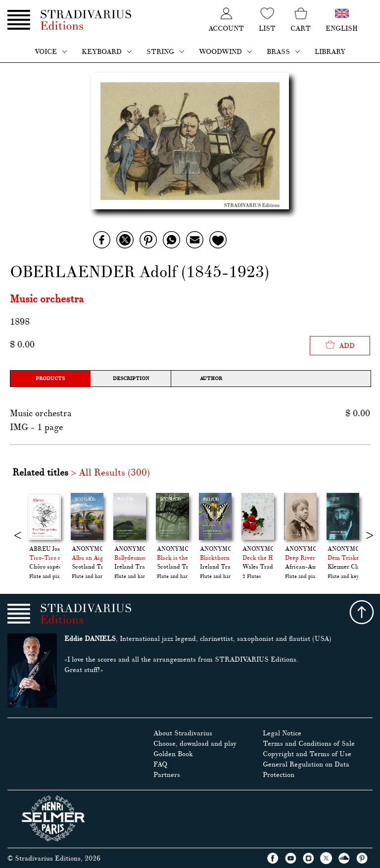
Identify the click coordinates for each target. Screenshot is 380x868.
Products (50, 378)
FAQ (160, 764)
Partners (167, 775)
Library (330, 52)
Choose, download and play (195, 744)
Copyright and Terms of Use (307, 754)
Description (131, 378)
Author (211, 378)
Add (340, 345)
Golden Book (173, 754)
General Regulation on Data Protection (306, 770)
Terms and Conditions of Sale (309, 744)
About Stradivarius (183, 733)
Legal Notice (282, 733)
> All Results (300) (110, 473)
